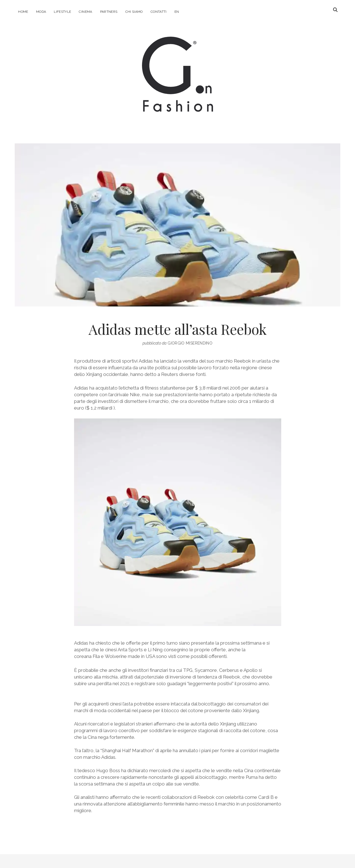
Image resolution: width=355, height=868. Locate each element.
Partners (109, 12)
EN (177, 12)
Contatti (159, 12)
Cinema (85, 12)
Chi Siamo (134, 12)
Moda (41, 12)
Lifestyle (62, 12)
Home (23, 12)
